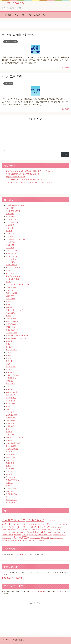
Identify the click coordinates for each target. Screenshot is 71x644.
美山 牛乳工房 (11, 446)
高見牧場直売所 (11, 494)
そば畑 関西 (10, 225)
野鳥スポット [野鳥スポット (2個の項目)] (6, 541)
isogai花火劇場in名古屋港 (15, 205)
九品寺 (8, 316)
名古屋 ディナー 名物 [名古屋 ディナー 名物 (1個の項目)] (41, 530)
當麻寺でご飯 (11, 418)
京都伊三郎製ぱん (12, 321)
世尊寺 (8, 302)
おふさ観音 (10, 208)
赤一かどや (10, 469)
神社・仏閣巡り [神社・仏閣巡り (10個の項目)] (20, 538)
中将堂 (8, 304)
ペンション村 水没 (12, 279)
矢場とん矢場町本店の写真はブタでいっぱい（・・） (25, 174)
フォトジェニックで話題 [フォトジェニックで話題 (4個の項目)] (44, 527)
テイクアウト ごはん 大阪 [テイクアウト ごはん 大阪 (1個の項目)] (61, 524)
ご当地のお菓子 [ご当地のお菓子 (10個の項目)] (35, 520)
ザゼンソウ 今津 (12, 265)
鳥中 (7, 497)
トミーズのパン (11, 273)
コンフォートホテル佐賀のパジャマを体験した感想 (24, 180)
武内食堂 (9, 389)
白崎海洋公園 (11, 421)
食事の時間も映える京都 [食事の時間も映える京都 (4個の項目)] (28, 541)
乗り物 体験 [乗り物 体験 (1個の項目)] (58, 527)
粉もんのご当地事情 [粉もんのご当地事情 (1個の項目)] (35, 538)
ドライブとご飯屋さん (13, 3)
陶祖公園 (9, 486)
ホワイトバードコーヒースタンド (18, 285)
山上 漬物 (9, 353)
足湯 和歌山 (10, 472)
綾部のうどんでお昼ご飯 (15, 438)
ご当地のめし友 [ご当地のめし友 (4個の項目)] (52, 520)
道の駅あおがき (11, 474)
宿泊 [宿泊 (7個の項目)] (29, 532)
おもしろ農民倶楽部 (13, 211)
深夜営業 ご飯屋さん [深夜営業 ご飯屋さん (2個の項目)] (60, 535)
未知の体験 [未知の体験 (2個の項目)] (17, 535)
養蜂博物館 (10, 491)
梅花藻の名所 (11, 384)
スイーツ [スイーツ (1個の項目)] (52, 524)
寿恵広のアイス (11, 350)
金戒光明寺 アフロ (12, 480)
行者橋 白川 (10, 460)
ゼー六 (8, 270)
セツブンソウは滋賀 (13, 268)
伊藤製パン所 (11, 327)
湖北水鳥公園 (11, 395)
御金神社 (9, 358)
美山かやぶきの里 (12, 449)
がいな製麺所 (11, 217)
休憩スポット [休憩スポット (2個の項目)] (6, 530)
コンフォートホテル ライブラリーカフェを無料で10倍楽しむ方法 (29, 182)
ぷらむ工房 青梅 (12, 77)
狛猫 (7, 409)
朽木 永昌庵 (10, 372)
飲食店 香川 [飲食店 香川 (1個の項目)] (42, 541)
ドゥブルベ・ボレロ (13, 276)
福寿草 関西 (10, 423)
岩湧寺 (8, 355)
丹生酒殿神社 (11, 313)
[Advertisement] (35, 134)
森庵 (7, 387)
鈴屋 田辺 (9, 483)
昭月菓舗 (9, 370)
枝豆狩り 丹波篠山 (10, 42)
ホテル (8, 282)
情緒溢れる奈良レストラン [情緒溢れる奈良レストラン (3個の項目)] (57, 532)
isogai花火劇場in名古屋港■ (15, 177)
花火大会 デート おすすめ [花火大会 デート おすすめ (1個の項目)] (56, 538)
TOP (12, 8)
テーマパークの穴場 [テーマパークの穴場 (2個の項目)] (8, 527)
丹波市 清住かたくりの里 (15, 310)
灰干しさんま (11, 401)
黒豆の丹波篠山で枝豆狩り (18, 35)
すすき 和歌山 (11, 219)
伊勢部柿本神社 (11, 324)
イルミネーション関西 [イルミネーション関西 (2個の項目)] (42, 524)
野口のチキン (11, 477)
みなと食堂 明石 (12, 253)
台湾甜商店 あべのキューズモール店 (19, 336)
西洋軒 (8, 466)
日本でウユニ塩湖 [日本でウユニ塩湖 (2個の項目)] (7, 535)
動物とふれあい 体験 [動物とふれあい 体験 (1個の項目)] (30, 530)
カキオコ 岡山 (11, 259)
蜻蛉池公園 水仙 (12, 457)
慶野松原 (9, 361)
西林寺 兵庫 (10, 463)
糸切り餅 (9, 432)
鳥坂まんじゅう (11, 500)
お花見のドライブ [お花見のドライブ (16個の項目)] (14, 520)
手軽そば (9, 364)
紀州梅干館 (10, 435)
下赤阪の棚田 (11, 299)
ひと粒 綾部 (10, 234)
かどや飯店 (10, 214)
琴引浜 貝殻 (10, 412)
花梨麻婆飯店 (11, 455)
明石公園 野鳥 (11, 367)
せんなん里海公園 (12, 222)
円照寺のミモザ (11, 333)
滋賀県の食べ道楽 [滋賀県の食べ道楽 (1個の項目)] (6, 538)
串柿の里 (9, 307)
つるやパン (10, 228)
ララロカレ (10, 290)
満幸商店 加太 (11, 398)
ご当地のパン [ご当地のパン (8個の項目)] (9, 524)
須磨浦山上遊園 (11, 489)
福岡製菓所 (10, 426)
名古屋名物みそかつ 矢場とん (16, 338)
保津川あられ (11, 503)
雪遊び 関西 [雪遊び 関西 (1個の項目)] (14, 541)
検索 (4, 151)
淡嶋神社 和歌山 (12, 392)
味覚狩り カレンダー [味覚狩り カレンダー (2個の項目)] (54, 530)
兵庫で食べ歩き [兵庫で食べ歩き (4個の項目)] (18, 529)
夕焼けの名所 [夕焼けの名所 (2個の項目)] (6, 532)
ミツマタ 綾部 (11, 287)
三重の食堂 (10, 296)
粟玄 (7, 429)
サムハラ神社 (11, 262)
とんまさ (9, 231)
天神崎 (8, 344)
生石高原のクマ (11, 415)
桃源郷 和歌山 (11, 378)
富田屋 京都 (10, 347)
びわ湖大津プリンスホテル (15, 239)
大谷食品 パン (11, 341)
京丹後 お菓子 (11, 319)
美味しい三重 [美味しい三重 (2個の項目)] (45, 538)
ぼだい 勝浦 (10, 248)
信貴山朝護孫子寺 (12, 330)
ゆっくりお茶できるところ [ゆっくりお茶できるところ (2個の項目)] (26, 524)
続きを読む (66, 67)
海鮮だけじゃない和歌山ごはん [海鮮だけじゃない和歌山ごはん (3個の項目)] (41, 535)
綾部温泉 (9, 440)
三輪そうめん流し (12, 293)
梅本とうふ (10, 381)
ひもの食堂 (10, 236)
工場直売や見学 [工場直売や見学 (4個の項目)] (39, 532)
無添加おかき (11, 404)
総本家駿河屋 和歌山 (13, 443)
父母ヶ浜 (9, 406)
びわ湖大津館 (11, 242)
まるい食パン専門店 (13, 251)
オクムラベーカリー (13, 256)
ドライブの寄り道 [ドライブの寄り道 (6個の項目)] (24, 527)
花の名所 (9, 452)
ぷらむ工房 (8, 84)
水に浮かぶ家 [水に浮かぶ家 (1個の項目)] (25, 535)
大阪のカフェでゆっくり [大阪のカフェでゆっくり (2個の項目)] (19, 532)
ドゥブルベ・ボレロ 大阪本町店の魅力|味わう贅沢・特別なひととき (30, 171)
